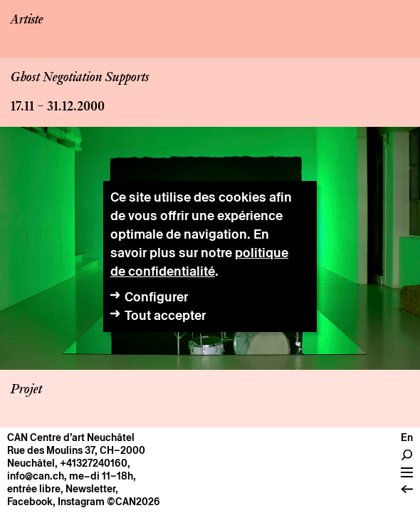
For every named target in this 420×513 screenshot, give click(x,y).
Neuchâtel (31, 463)
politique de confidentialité (199, 262)
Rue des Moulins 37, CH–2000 (76, 450)
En (407, 437)
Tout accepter (165, 315)
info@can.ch (36, 476)
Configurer (156, 297)
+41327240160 (94, 463)
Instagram (81, 502)
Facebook (30, 502)
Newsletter (90, 489)
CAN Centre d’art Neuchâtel (71, 437)
